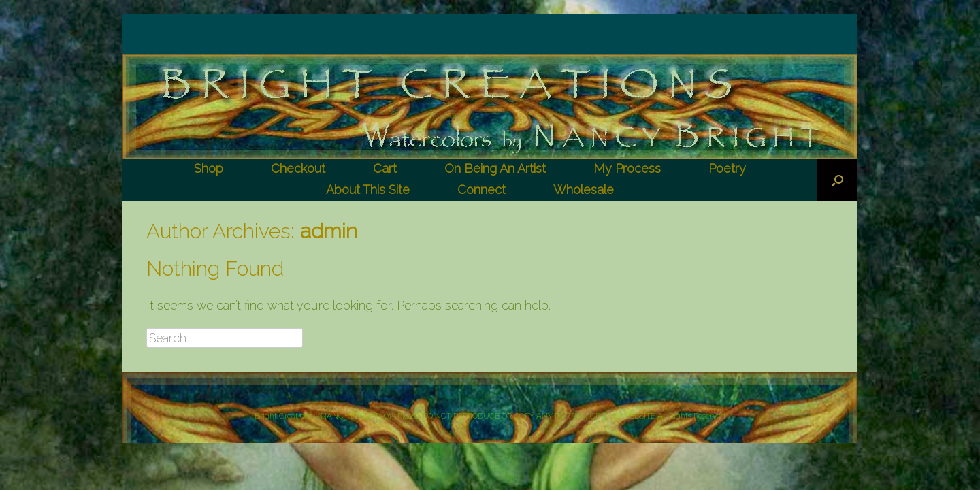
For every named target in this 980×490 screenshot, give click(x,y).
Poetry (727, 168)
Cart (385, 168)
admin (329, 231)
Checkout (298, 168)
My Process (627, 168)
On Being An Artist (495, 168)
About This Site (368, 190)
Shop (209, 168)
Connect (481, 190)
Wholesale (584, 190)
